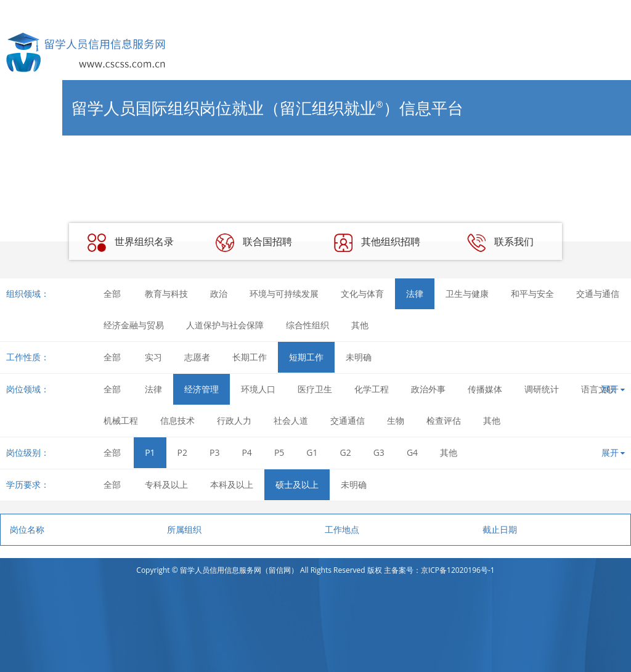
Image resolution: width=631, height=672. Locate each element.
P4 (246, 452)
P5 (279, 452)
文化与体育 (362, 293)
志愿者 (197, 357)
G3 (379, 452)
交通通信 (348, 420)
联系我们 (500, 243)
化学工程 (372, 389)
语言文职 (598, 389)
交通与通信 (598, 293)
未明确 (359, 357)
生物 (396, 420)
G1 (312, 452)
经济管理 (202, 389)
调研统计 (542, 389)
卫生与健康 (467, 293)
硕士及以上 (297, 484)
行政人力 (234, 420)
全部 (112, 293)
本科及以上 (232, 484)
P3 (214, 452)
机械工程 (121, 420)
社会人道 (291, 420)
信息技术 (177, 420)
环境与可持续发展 (284, 293)
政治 (219, 293)
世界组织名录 (131, 243)
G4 (412, 452)
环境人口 (258, 389)
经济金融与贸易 (134, 325)
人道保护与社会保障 (225, 325)
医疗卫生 (315, 389)
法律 (415, 293)
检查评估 (444, 420)
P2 (182, 452)
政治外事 (428, 389)
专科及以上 (166, 484)
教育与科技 (166, 293)
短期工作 (306, 357)
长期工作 (250, 357)
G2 (346, 452)
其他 (360, 325)
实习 (153, 357)
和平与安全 (532, 293)
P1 (150, 452)
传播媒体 (485, 389)
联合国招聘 (254, 243)
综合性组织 (307, 325)
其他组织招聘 (377, 243)
